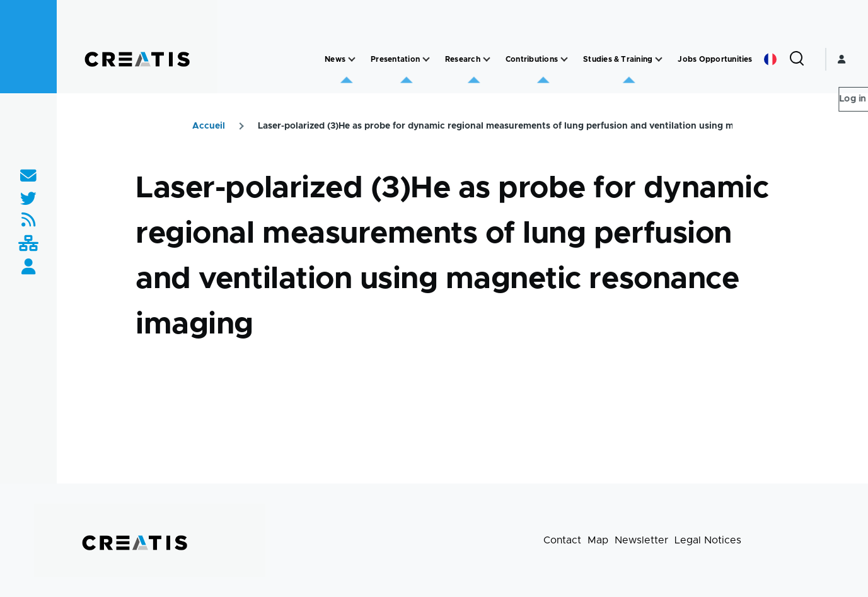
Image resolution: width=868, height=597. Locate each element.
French (770, 59)
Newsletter (641, 540)
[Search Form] (797, 59)
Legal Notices (708, 540)
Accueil (209, 126)
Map (598, 540)
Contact (562, 540)
